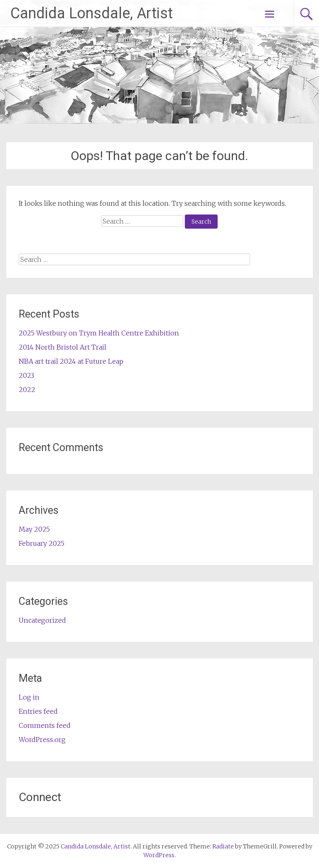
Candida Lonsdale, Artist (92, 13)
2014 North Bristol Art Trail (63, 347)
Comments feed (45, 725)
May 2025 (34, 529)
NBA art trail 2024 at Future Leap (71, 361)
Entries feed (38, 711)
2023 (26, 375)
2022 (27, 390)
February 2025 (42, 543)
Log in (29, 697)
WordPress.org (42, 740)
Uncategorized (42, 620)
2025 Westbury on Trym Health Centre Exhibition (99, 333)
